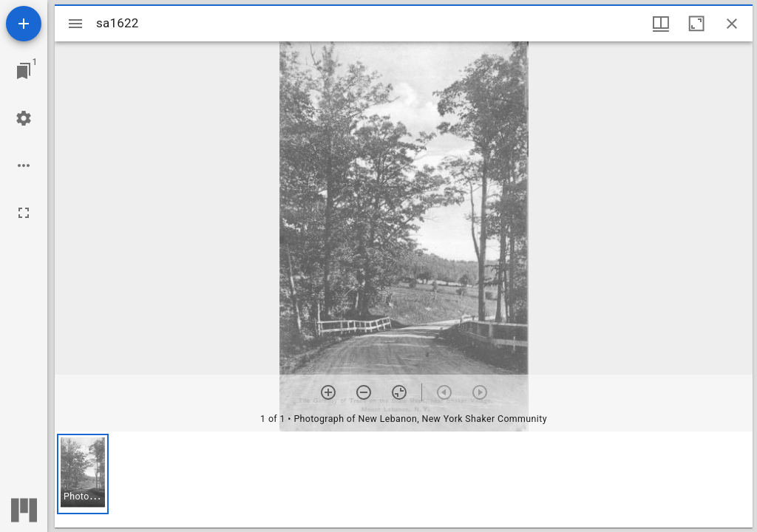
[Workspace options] (24, 166)
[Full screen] (24, 213)
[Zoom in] (328, 392)
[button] (83, 474)
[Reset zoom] (399, 392)
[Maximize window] (696, 24)
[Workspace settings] (24, 118)
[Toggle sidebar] (75, 24)
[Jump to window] (24, 71)
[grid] (404, 480)
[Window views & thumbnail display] (661, 24)
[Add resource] (24, 24)
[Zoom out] (364, 392)
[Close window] (732, 24)
